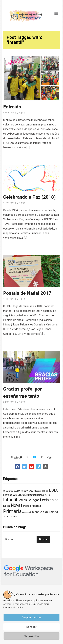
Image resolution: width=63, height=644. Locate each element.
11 (42, 457)
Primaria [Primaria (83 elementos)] (12, 511)
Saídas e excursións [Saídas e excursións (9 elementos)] (44, 512)
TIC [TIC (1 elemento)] (5, 517)
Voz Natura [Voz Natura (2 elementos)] (12, 516)
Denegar (32, 627)
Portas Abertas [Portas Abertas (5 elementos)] (32, 506)
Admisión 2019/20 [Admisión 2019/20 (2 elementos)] (24, 491)
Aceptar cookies (32, 618)
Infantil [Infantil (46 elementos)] (10, 500)
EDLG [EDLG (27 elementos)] (54, 490)
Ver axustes (32, 636)
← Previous (15, 458)
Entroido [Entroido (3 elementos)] (8, 495)
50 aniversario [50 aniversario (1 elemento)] (9, 491)
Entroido (12, 107)
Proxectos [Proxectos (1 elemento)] (26, 512)
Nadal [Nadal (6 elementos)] (7, 506)
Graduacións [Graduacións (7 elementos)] (21, 495)
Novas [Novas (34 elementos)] (17, 505)
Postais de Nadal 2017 (27, 293)
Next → (51, 458)
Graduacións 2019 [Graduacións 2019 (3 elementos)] (40, 495)
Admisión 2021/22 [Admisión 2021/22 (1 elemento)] (41, 491)
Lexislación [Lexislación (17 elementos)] (49, 500)
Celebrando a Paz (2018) (29, 197)
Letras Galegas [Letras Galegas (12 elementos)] (28, 500)
